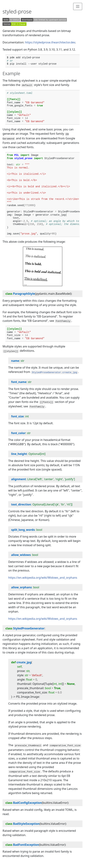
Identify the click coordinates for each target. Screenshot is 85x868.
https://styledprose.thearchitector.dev (50, 42)
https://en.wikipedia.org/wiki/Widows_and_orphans (43, 578)
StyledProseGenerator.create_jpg (54, 372)
